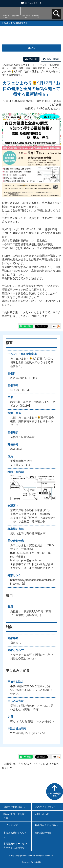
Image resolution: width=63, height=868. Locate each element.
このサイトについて (5, 17)
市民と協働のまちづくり (15, 834)
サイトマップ (10, 825)
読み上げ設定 (53, 59)
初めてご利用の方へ (14, 807)
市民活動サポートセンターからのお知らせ (15, 845)
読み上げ (33, 59)
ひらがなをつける (33, 3)
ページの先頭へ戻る (55, 795)
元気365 (37, 862)
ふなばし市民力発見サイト (16, 65)
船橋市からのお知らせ (47, 825)
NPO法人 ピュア (49, 109)
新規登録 (15, 16)
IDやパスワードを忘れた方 (15, 816)
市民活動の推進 (43, 833)
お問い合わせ (26, 17)
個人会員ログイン (36, 17)
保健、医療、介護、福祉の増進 (28, 68)
